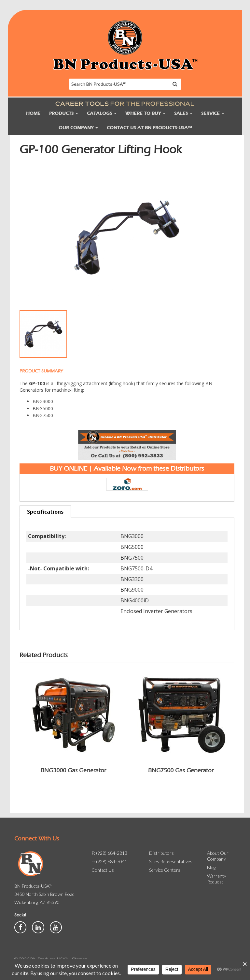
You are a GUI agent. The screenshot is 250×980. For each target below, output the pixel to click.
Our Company (78, 128)
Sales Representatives (171, 861)
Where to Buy (145, 113)
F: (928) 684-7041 (109, 861)
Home (33, 113)
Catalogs (102, 113)
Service (213, 113)
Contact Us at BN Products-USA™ (149, 128)
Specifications (45, 512)
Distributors (161, 853)
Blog (211, 867)
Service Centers (165, 870)
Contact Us (103, 870)
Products (64, 113)
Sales (183, 113)
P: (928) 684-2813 (109, 853)
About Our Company (218, 856)
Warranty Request (217, 879)
